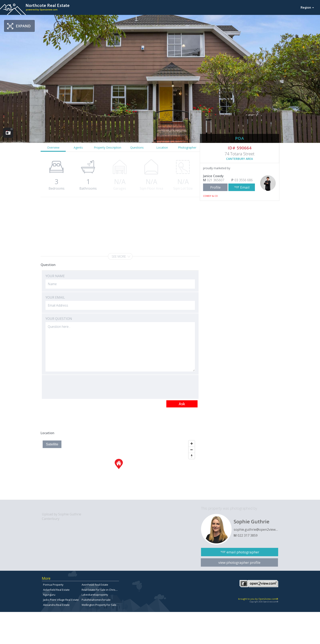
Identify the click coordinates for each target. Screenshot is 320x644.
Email (245, 187)
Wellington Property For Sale (99, 605)
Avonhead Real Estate (95, 585)
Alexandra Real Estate (56, 605)
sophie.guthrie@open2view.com (256, 529)
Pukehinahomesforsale (96, 600)
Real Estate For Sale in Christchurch (103, 590)
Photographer (187, 147)
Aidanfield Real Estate (56, 590)
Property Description (108, 147)
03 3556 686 (244, 180)
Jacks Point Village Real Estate (61, 600)
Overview (53, 147)
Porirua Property (53, 585)
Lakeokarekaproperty (95, 595)
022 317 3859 (248, 535)
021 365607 (216, 180)
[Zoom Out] (192, 450)
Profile (215, 187)
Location (162, 147)
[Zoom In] (192, 444)
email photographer (243, 552)
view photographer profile (239, 562)
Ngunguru (49, 595)
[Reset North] (192, 456)
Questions (137, 147)
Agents (78, 147)
